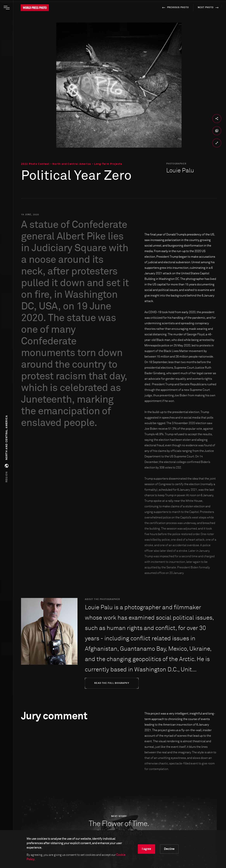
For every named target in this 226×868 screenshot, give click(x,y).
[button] (7, 449)
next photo (209, 8)
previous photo (175, 8)
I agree (146, 849)
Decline (169, 849)
